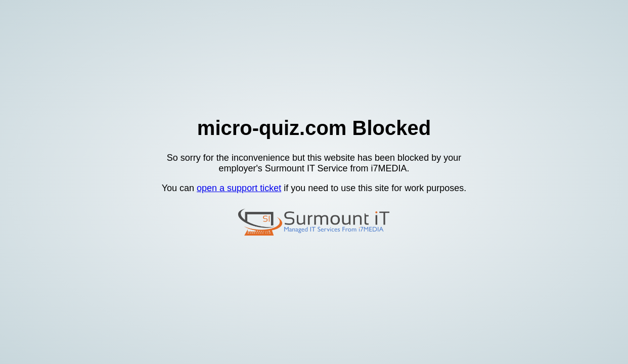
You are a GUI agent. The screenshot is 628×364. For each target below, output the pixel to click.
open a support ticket (239, 188)
